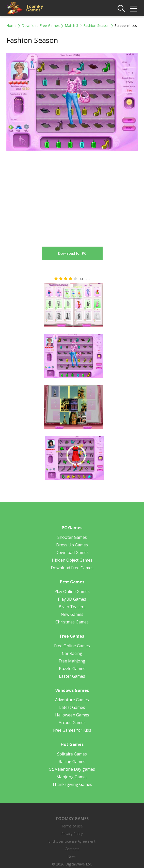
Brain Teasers (72, 607)
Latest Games (72, 707)
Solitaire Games (72, 754)
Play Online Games (72, 592)
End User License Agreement (72, 841)
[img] (133, 9)
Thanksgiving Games (72, 784)
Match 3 (71, 25)
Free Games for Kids (72, 730)
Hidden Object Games (72, 560)
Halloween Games (72, 715)
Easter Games (72, 676)
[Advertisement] (49, 196)
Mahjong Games (72, 777)
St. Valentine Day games (72, 769)
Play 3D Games (72, 599)
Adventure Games (72, 700)
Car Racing (72, 653)
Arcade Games (72, 723)
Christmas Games (72, 622)
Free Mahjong (72, 661)
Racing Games (72, 762)
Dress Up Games (72, 545)
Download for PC (72, 253)
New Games (72, 614)
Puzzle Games (72, 669)
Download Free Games (41, 25)
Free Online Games (72, 646)
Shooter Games (72, 537)
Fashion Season (96, 25)
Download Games (72, 552)
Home (11, 25)
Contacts (72, 849)
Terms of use (72, 826)
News (72, 856)
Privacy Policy (72, 834)
